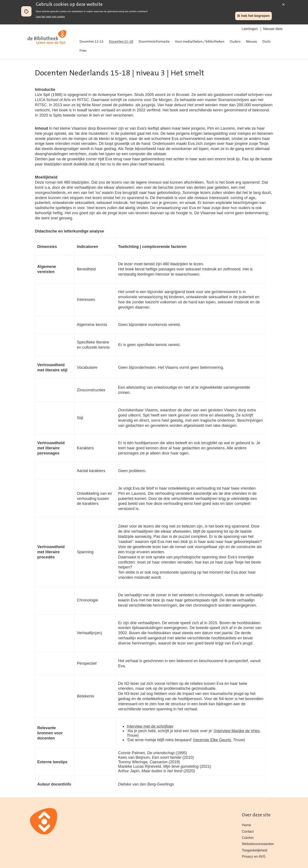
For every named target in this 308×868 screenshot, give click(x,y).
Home (246, 825)
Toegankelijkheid (254, 850)
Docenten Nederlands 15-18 (83, 73)
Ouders (235, 42)
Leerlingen (250, 29)
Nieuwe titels (273, 29)
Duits (267, 42)
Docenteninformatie (154, 42)
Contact (248, 831)
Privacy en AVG (254, 857)
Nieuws (251, 42)
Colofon (248, 838)
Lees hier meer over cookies (50, 16)
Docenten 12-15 (92, 42)
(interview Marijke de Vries (237, 731)
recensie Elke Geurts (213, 740)
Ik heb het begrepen (253, 16)
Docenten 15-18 (121, 42)
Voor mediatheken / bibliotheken (200, 42)
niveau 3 (150, 73)
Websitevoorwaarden (258, 844)
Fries (83, 51)
